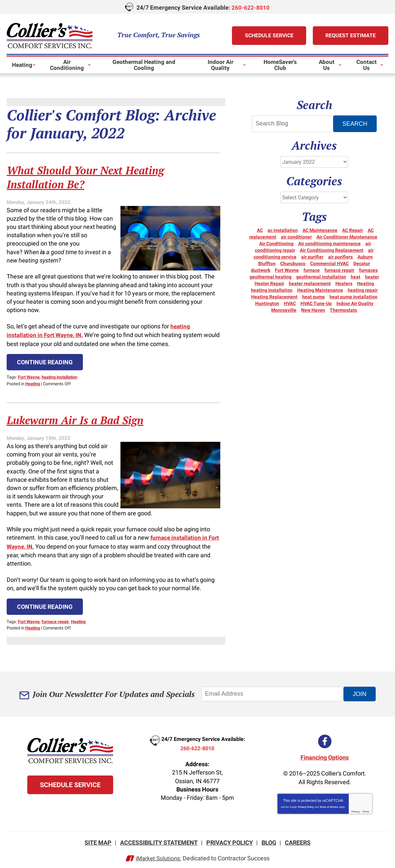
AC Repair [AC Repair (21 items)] (353, 230)
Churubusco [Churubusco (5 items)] (293, 263)
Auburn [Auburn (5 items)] (365, 257)
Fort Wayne (29, 376)
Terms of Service (329, 803)
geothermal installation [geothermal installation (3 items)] (321, 276)
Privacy (356, 808)
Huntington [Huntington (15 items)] (267, 303)
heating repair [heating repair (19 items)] (363, 290)
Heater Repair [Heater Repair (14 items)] (269, 283)
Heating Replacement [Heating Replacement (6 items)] (274, 296)
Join (360, 690)
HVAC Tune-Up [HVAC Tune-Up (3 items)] (316, 303)
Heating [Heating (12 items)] (366, 283)
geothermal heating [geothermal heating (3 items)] (271, 276)
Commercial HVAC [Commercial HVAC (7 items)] (329, 263)
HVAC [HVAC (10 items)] (290, 303)
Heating (33, 382)
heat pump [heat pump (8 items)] (313, 296)
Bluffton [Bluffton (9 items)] (267, 263)
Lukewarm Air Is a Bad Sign (83, 418)
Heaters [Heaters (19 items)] (344, 283)
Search (355, 123)
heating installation (59, 376)
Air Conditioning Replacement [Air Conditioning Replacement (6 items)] (332, 250)
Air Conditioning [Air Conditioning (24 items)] (276, 243)
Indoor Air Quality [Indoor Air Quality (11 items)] (355, 303)
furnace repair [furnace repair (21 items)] (339, 270)
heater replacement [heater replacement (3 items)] (310, 283)
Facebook (325, 738)
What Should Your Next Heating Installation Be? (95, 176)
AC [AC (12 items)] (260, 230)
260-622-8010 (251, 7)
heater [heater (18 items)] (372, 276)
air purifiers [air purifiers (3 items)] (340, 257)
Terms (366, 808)
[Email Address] (274, 691)
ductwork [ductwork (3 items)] (261, 270)
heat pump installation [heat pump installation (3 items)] (353, 296)
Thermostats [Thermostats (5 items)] (343, 310)
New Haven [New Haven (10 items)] (313, 310)
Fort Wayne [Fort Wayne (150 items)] (287, 270)
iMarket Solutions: (159, 854)
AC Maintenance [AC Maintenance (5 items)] (320, 230)
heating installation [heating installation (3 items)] (272, 290)
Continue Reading (45, 361)
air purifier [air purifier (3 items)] (312, 257)
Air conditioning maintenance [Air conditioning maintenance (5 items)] (329, 243)
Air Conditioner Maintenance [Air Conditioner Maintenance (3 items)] (347, 237)
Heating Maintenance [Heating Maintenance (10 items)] (320, 290)
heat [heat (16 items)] (356, 276)
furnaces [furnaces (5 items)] (368, 270)
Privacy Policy (306, 803)
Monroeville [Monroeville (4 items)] (284, 310)
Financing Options (325, 754)
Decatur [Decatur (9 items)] (362, 263)
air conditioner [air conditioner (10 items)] (296, 237)
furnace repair (55, 618)
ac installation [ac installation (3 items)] (283, 230)
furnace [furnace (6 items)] (312, 270)
